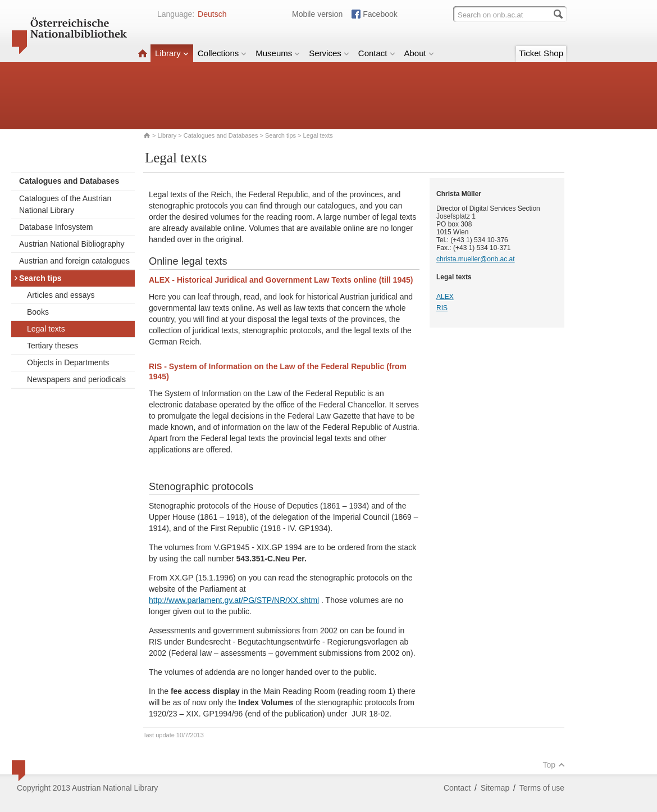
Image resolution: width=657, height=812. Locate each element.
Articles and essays (61, 295)
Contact (377, 53)
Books (38, 312)
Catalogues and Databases (221, 135)
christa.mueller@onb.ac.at (476, 259)
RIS (442, 308)
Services (329, 53)
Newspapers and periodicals (76, 379)
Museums (278, 53)
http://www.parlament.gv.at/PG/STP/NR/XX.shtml (234, 600)
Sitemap (495, 788)
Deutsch (212, 14)
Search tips (280, 135)
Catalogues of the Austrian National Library (65, 204)
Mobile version (317, 14)
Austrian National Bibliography (72, 244)
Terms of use (542, 788)
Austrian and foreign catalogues (74, 261)
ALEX (445, 297)
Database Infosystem (56, 227)
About (419, 53)
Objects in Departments (68, 362)
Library (172, 53)
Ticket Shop (541, 53)
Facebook (380, 14)
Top (554, 765)
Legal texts (46, 329)
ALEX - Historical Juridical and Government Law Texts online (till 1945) (281, 280)
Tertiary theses (53, 346)
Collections (222, 53)
